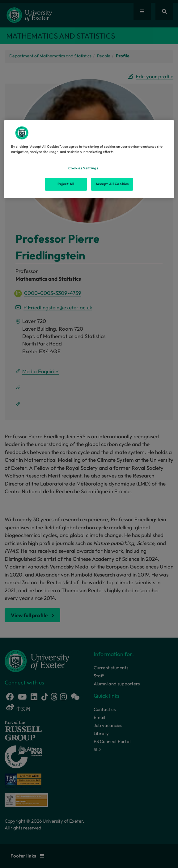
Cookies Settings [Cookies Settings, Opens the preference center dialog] (83, 168)
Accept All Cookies (112, 184)
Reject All (66, 184)
